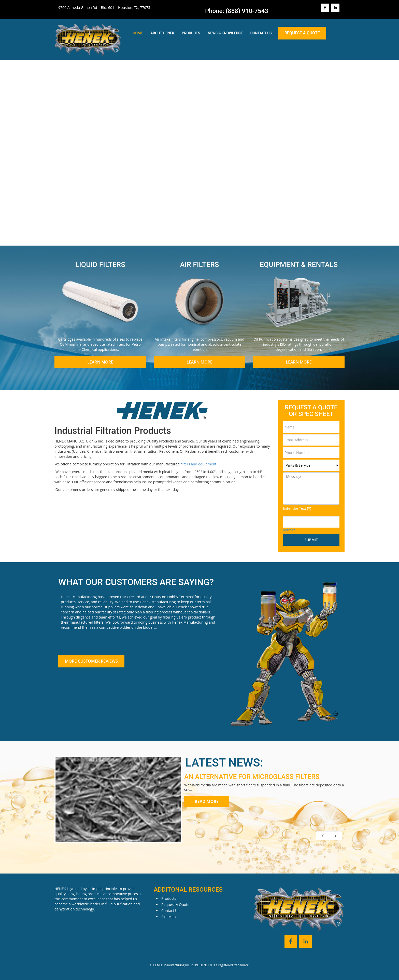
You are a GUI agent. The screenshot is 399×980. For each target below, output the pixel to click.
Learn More (100, 362)
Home (138, 33)
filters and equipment (199, 464)
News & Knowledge (225, 33)
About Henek (162, 33)
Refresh (289, 530)
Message (311, 488)
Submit (311, 540)
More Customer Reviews (91, 661)
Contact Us (261, 33)
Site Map (169, 917)
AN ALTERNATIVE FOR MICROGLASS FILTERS (252, 777)
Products (191, 33)
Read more (207, 801)
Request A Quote (302, 33)
